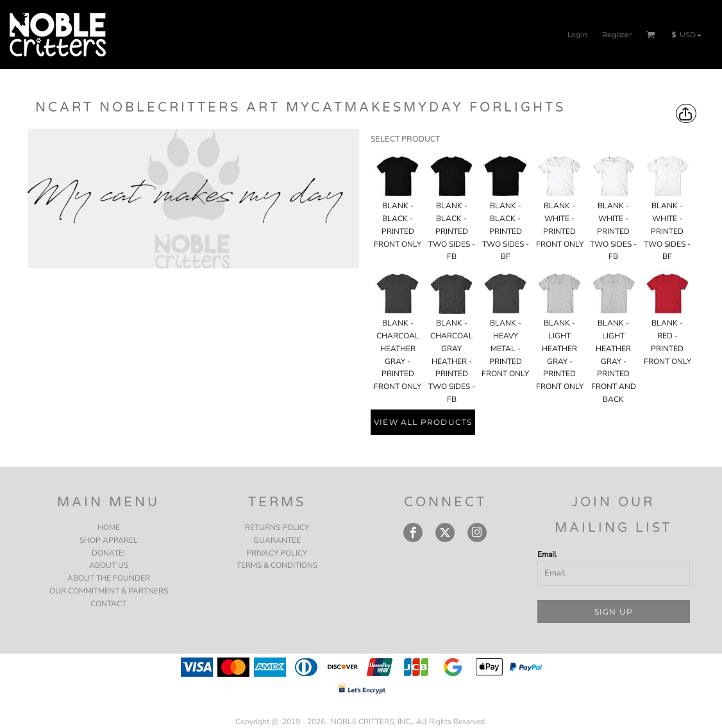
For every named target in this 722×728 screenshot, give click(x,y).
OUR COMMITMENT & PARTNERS (109, 591)
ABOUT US (109, 565)
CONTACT (108, 604)
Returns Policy (277, 527)
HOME (109, 527)
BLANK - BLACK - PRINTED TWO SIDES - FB (452, 231)
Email (547, 554)
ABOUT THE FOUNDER (109, 578)
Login (577, 35)
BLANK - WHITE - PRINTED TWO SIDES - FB (613, 231)
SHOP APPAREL (109, 540)
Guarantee (277, 540)
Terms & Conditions (277, 565)
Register (617, 35)
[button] (651, 35)
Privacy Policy (277, 553)
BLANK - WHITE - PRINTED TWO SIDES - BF (667, 231)
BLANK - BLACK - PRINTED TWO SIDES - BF (506, 231)
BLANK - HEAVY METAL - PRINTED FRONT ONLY (505, 348)
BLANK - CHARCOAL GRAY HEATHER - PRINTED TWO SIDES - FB (452, 361)
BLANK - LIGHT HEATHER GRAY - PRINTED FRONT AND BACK (614, 361)
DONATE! (108, 553)
